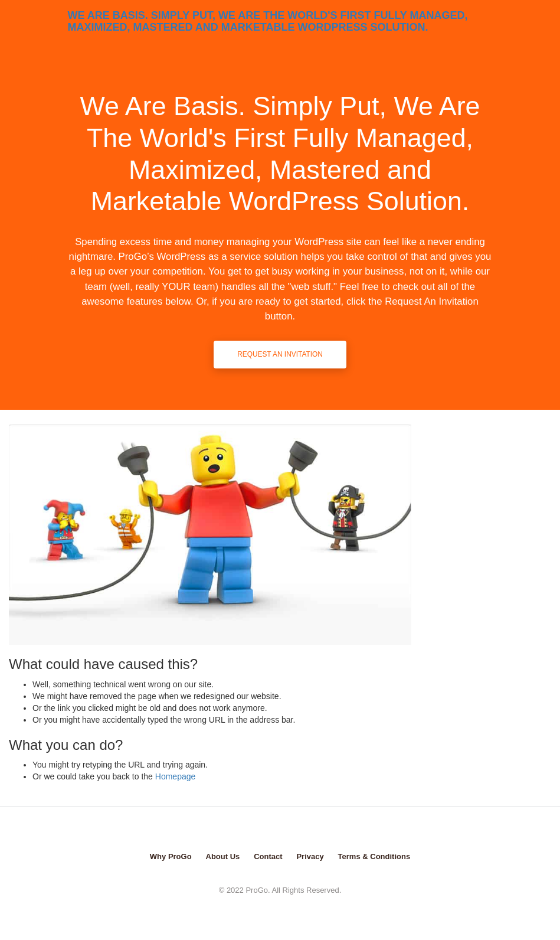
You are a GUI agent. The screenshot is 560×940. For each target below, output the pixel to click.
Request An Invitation (280, 354)
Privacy (310, 856)
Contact (268, 856)
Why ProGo (171, 856)
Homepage (176, 776)
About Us (223, 856)
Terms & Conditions (374, 856)
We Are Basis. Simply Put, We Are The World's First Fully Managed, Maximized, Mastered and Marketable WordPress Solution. (268, 20)
